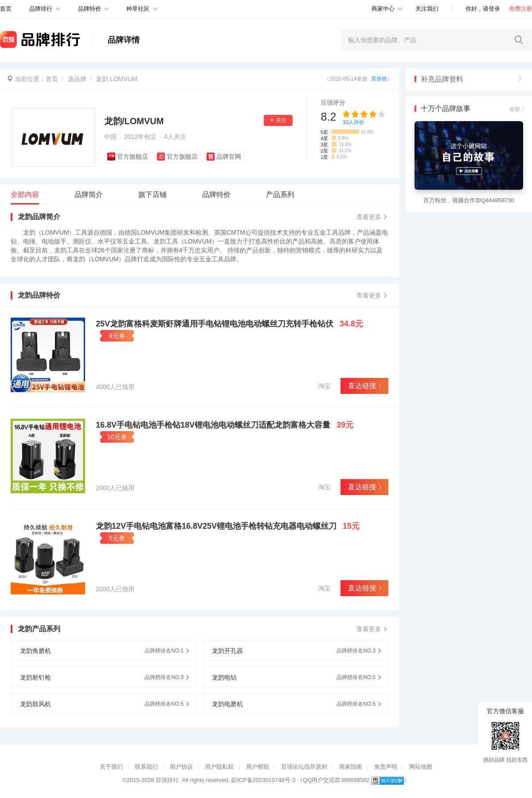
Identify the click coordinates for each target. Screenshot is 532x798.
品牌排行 (41, 9)
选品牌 (77, 79)
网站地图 (421, 767)
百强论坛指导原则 (304, 767)
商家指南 (351, 767)
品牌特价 (90, 9)
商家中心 (383, 9)
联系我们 (146, 767)
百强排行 (167, 780)
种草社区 (138, 9)
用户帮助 (258, 767)
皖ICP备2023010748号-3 (264, 780)
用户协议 (181, 767)
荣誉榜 (379, 79)
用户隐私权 (219, 767)
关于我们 (111, 767)
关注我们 (427, 9)
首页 (52, 79)
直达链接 (364, 386)
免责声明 (386, 767)
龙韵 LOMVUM (116, 79)
